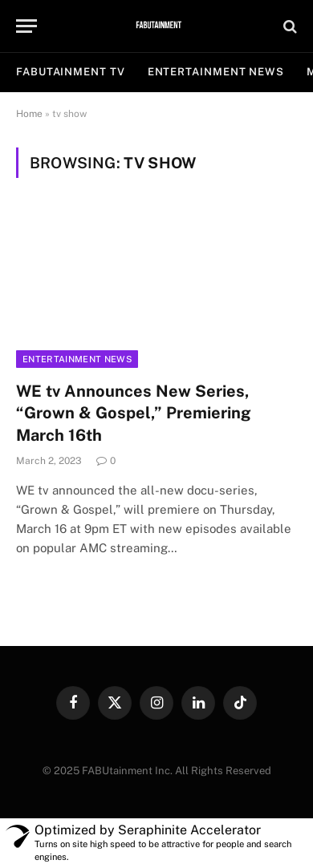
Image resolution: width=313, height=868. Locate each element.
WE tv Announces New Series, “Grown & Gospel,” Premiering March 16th (134, 413)
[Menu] (26, 26)
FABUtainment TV (71, 72)
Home (29, 114)
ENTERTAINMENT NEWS (216, 72)
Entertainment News (77, 359)
